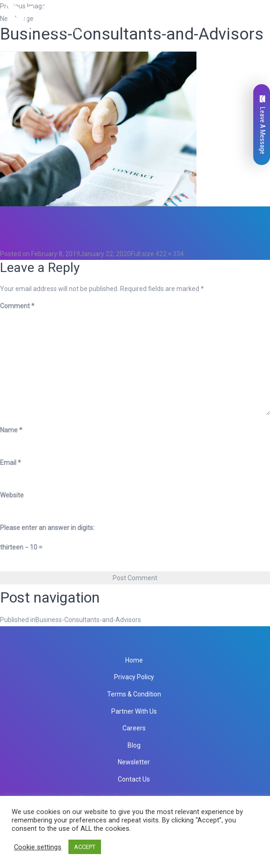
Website (12, 495)
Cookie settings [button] (38, 847)
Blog (134, 745)
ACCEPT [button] (85, 847)
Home (134, 660)
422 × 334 (170, 254)
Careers (134, 728)
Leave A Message (263, 125)
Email (10, 463)
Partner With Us (134, 711)
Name (11, 430)
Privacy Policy (134, 677)
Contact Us (134, 779)
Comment (17, 306)
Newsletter (134, 762)
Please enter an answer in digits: (47, 528)
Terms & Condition (134, 694)
